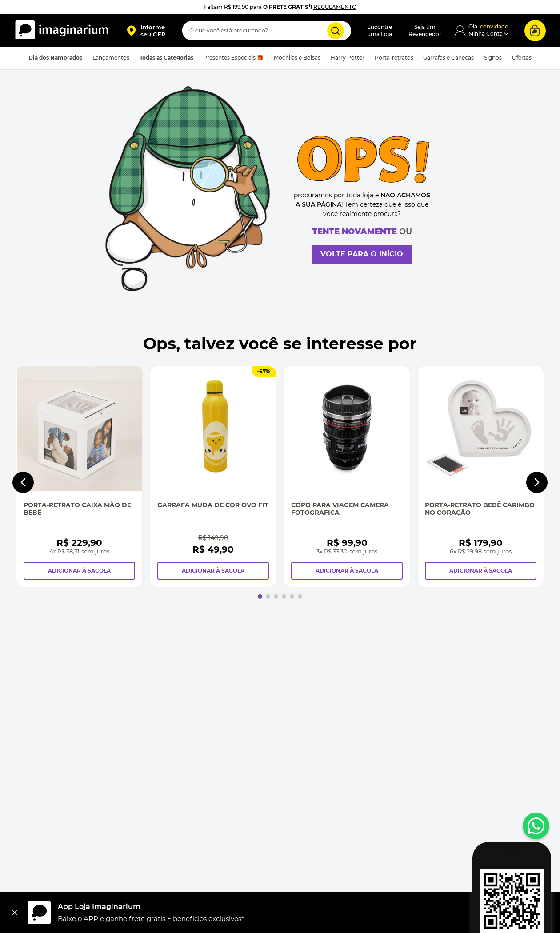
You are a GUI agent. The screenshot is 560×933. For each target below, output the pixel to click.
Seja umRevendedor (425, 30)
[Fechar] (15, 913)
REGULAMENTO (335, 7)
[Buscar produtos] (336, 31)
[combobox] (267, 31)
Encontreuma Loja (380, 30)
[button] (146, 31)
